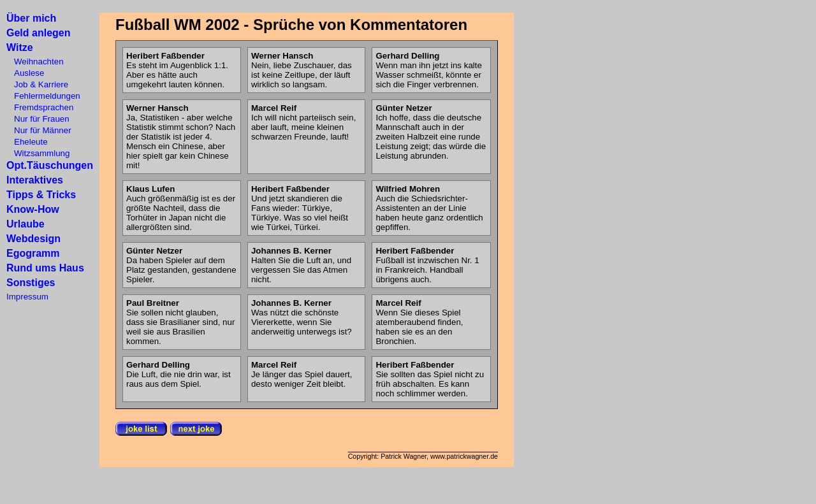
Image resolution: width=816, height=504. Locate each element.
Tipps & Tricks (41, 195)
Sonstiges (31, 283)
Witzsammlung (38, 153)
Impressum (27, 297)
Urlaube (25, 224)
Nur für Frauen (38, 119)
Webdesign (33, 239)
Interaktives (35, 180)
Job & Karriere (37, 84)
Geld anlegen (38, 33)
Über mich (31, 18)
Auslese (25, 73)
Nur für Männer (39, 130)
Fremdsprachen (40, 107)
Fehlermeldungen (43, 96)
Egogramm (33, 253)
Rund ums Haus (45, 268)
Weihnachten (35, 61)
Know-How (33, 209)
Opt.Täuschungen (50, 165)
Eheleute (27, 142)
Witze (20, 47)
